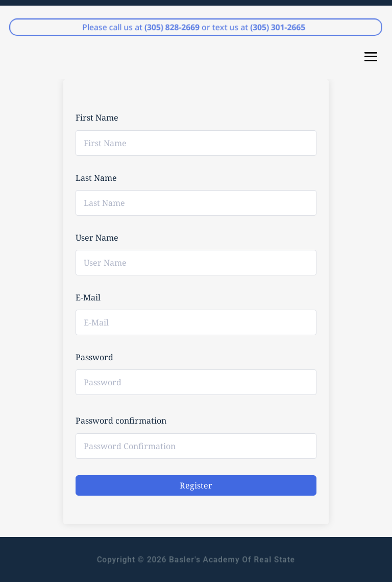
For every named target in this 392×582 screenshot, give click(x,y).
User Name (97, 238)
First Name (97, 118)
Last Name (96, 178)
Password (94, 357)
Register (196, 485)
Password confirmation (121, 421)
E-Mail (88, 297)
